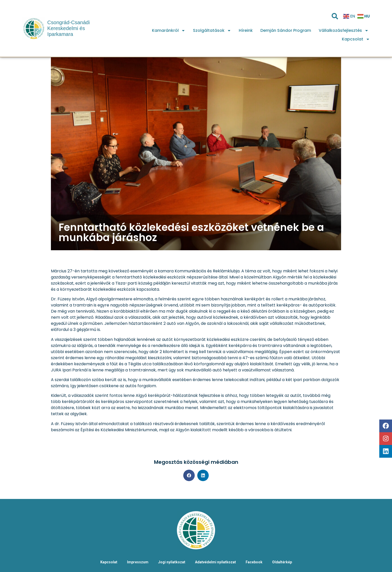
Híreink (246, 30)
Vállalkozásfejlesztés (344, 31)
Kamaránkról (169, 31)
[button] (189, 475)
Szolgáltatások (212, 31)
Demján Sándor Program (286, 30)
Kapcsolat (356, 39)
